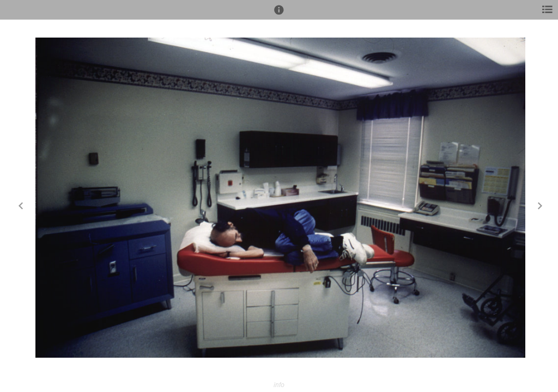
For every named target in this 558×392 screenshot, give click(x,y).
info (279, 385)
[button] (279, 15)
